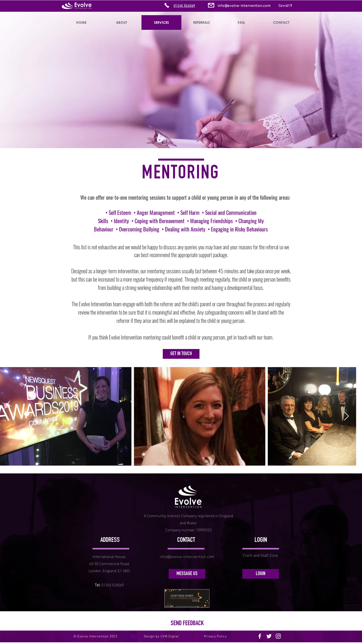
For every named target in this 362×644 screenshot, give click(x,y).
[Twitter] (269, 636)
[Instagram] (278, 636)
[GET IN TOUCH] (181, 354)
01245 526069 (113, 584)
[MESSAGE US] (187, 574)
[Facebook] (260, 636)
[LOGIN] (261, 574)
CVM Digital (170, 637)
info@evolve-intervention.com (244, 6)
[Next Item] (346, 416)
